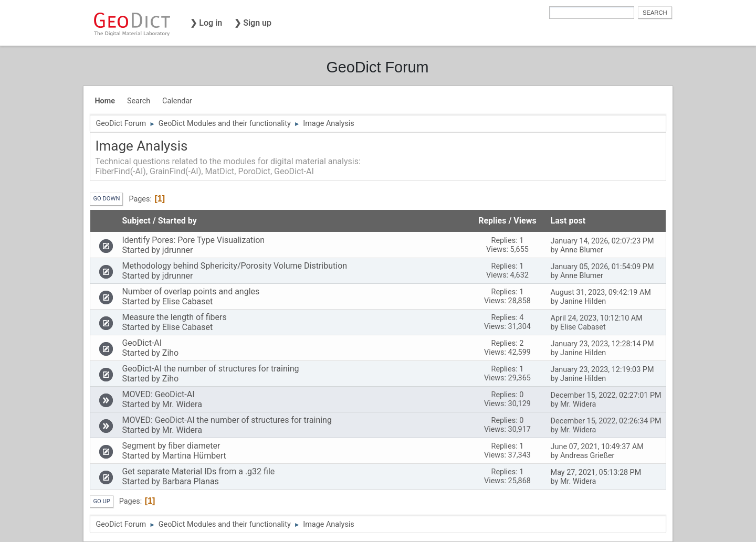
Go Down (106, 199)
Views (525, 221)
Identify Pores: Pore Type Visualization (193, 240)
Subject (136, 221)
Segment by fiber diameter (171, 446)
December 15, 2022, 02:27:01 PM (606, 395)
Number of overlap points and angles (191, 291)
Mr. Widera (182, 404)
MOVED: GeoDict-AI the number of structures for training (227, 420)
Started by (177, 221)
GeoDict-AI (142, 343)
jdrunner (178, 250)
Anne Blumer (582, 250)
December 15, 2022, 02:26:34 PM (606, 421)
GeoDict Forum (377, 67)
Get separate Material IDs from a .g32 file (198, 471)
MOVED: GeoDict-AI (158, 394)
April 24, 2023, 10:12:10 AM (597, 318)
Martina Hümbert (194, 456)
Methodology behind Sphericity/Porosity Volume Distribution (234, 266)
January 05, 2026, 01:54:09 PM (602, 267)
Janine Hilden (583, 301)
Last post (573, 221)
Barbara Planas (191, 481)
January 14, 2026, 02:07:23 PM (602, 241)
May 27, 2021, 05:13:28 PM (596, 472)
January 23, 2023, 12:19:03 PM (602, 370)
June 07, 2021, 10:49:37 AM (597, 447)
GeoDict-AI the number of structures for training (210, 369)
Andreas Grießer (587, 456)
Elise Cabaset (187, 301)
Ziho (170, 353)
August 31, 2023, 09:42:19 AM (601, 293)
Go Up (101, 501)
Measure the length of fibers (174, 317)
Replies (492, 221)
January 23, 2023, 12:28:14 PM (602, 344)
